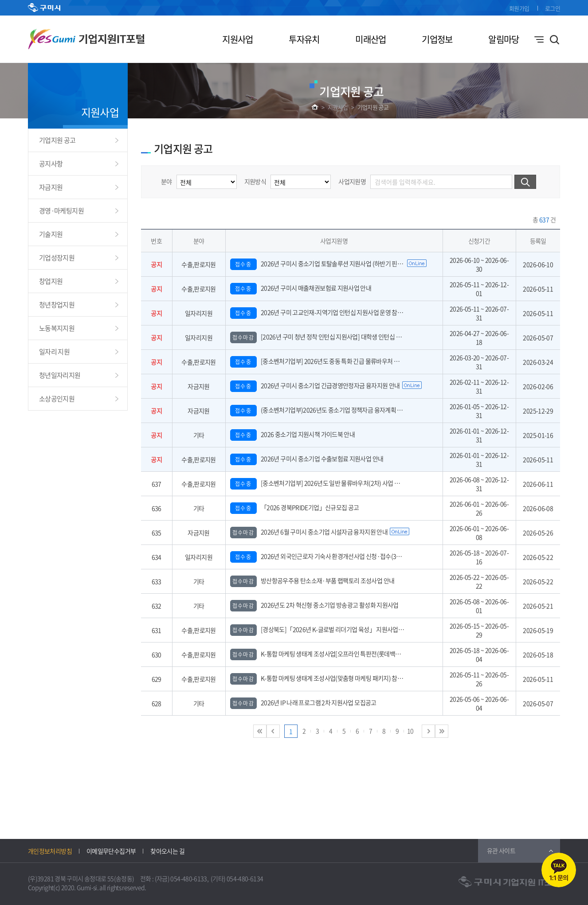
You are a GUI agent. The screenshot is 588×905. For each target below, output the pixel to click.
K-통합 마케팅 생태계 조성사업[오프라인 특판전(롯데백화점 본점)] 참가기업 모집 (344, 654)
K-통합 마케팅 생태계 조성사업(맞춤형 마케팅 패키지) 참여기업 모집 (328, 678)
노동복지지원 (57, 328)
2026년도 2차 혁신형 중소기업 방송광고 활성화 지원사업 (314, 605)
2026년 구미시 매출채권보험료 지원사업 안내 (301, 288)
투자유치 (304, 39)
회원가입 (519, 8)
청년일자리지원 (60, 375)
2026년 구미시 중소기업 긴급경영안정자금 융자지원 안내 (315, 385)
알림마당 (504, 39)
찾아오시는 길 (167, 851)
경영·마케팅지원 (61, 211)
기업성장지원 (57, 258)
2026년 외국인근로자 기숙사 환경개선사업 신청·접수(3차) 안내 (323, 556)
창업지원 (51, 281)
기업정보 (437, 39)
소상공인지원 (57, 399)
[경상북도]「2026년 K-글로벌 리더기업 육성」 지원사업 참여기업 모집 (332, 629)
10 (410, 731)
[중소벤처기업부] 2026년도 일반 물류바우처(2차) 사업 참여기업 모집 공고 (335, 483)
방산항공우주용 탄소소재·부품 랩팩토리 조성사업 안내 (312, 580)
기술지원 (51, 234)
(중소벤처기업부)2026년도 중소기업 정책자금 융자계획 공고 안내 (325, 410)
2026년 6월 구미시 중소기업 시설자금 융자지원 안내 (309, 532)
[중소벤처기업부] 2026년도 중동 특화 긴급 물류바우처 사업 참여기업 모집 (335, 361)
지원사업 (237, 39)
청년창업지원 (57, 305)
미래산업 (370, 39)
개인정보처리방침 (50, 851)
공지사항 (51, 164)
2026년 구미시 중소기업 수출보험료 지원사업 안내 (307, 458)
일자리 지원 (54, 352)
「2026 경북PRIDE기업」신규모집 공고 (295, 507)
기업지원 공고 (373, 107)
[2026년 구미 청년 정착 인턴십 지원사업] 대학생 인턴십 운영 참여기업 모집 (336, 337)
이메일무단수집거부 (111, 851)
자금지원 (51, 187)
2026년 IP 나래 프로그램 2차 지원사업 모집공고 (303, 702)
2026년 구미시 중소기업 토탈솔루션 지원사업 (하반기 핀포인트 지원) (329, 263)
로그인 (553, 8)
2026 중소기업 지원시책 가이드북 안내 (293, 434)
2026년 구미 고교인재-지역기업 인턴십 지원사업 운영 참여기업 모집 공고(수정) (341, 312)
